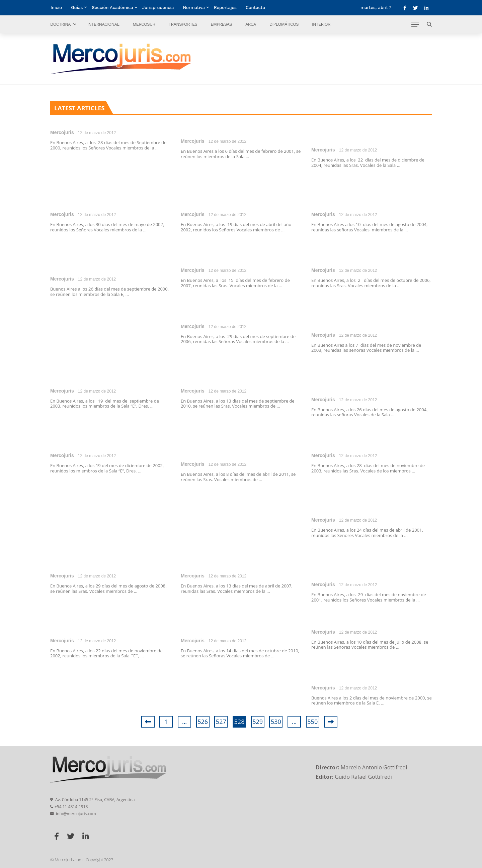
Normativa (194, 8)
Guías (77, 8)
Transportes (183, 24)
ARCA (251, 24)
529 (258, 722)
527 (221, 722)
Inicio (56, 8)
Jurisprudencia (158, 8)
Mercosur (144, 24)
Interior (321, 24)
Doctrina (60, 24)
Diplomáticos (284, 24)
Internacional (103, 24)
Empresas (221, 24)
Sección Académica (112, 8)
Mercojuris (62, 132)
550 (312, 722)
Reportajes (225, 8)
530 (276, 722)
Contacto (255, 8)
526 (203, 722)
